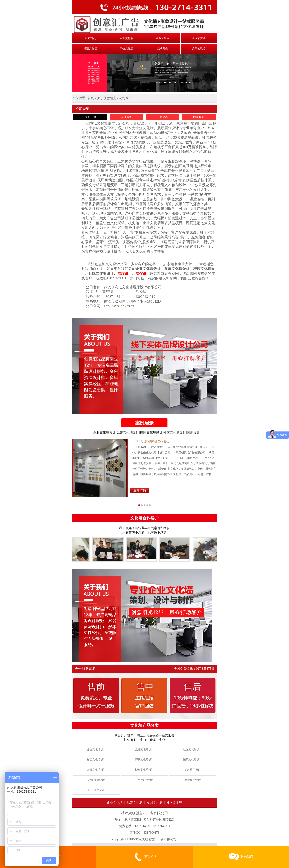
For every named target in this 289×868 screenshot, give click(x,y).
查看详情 (140, 490)
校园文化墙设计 (96, 760)
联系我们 (199, 117)
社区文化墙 (174, 803)
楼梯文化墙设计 (144, 770)
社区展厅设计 (96, 790)
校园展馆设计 (96, 780)
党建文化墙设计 (144, 749)
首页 (91, 98)
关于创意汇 (199, 49)
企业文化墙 (126, 38)
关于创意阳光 (107, 98)
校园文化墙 (154, 803)
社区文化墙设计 (193, 749)
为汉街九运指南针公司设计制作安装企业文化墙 (165, 442)
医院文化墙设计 (193, 760)
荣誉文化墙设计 (96, 770)
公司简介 (126, 98)
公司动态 (163, 117)
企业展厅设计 (144, 780)
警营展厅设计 (193, 780)
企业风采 (126, 117)
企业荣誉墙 (199, 38)
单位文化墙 (126, 49)
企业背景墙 (163, 38)
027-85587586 (205, 669)
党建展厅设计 (193, 770)
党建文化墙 (90, 49)
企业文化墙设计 (96, 749)
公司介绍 (90, 117)
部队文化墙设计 (144, 760)
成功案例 (163, 49)
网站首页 (90, 38)
